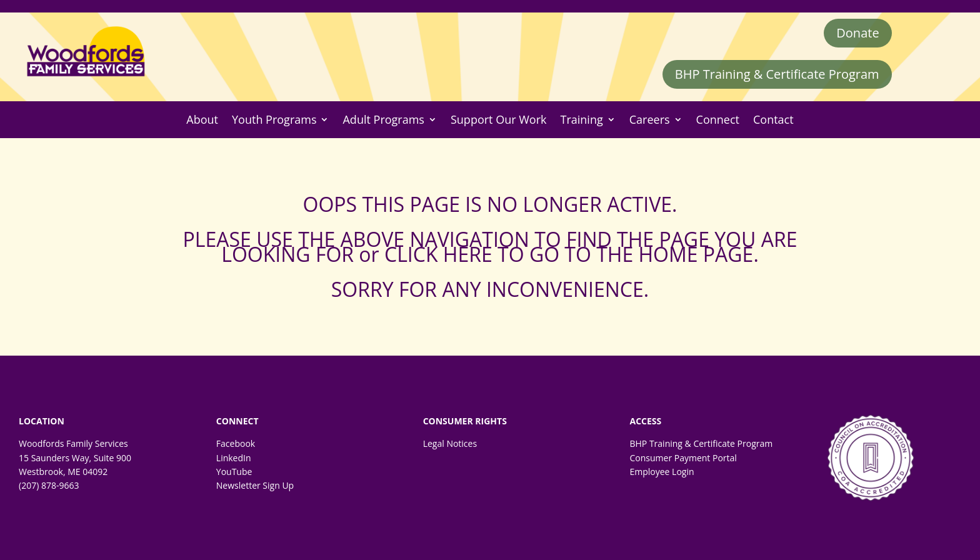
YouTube (234, 472)
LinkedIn (234, 458)
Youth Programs (274, 120)
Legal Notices (450, 443)
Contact (773, 120)
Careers (650, 120)
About (202, 120)
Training (582, 120)
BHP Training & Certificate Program (777, 74)
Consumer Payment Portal (683, 458)
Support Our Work (499, 120)
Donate (857, 33)
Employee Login (662, 472)
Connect (718, 120)
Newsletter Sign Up (255, 485)
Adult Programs (383, 120)
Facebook (236, 443)
